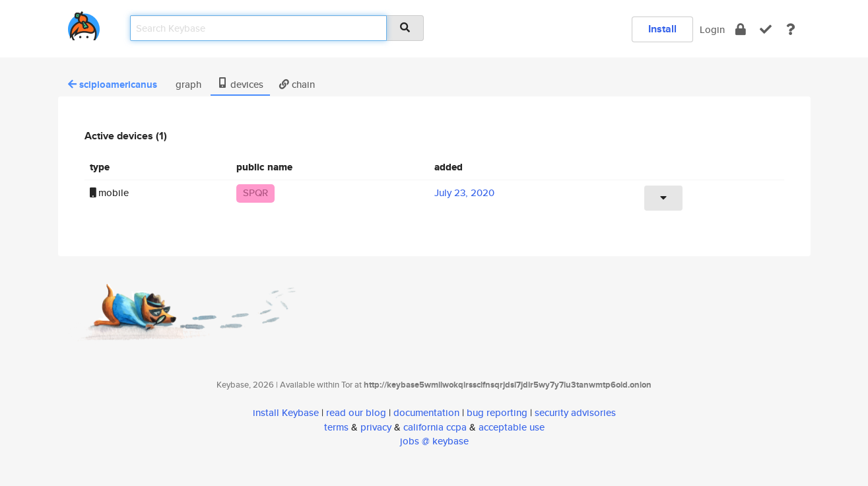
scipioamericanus (113, 85)
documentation (426, 412)
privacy (376, 427)
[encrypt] (741, 29)
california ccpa (435, 427)
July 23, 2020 (464, 192)
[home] (84, 23)
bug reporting (497, 412)
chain (297, 84)
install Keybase (286, 412)
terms (336, 427)
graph (187, 84)
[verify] (766, 29)
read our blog (356, 412)
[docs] (791, 29)
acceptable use (512, 427)
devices (240, 84)
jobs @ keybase (434, 441)
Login (712, 29)
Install (662, 29)
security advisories (575, 412)
